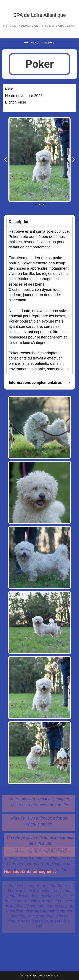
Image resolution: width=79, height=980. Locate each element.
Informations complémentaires (35, 382)
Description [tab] (19, 222)
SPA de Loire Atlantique (39, 15)
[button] (5, 160)
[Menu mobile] (39, 43)
